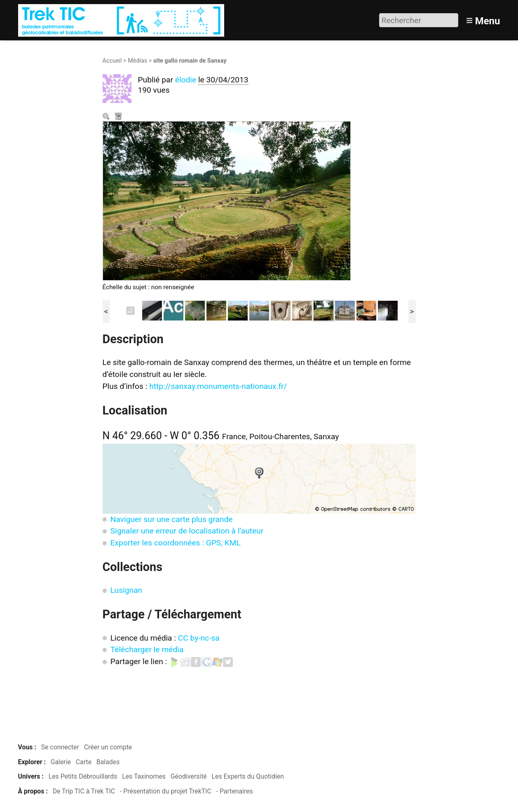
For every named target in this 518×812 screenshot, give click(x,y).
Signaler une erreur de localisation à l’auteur (187, 531)
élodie (186, 80)
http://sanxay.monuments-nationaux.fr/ (218, 386)
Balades (108, 762)
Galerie (61, 762)
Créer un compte (108, 747)
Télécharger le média (119, 117)
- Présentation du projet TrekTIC (166, 791)
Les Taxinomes (144, 776)
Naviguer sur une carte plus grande (172, 519)
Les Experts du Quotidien (248, 776)
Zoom (107, 117)
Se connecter (60, 747)
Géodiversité (189, 776)
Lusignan (126, 590)
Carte (84, 762)
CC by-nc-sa (199, 638)
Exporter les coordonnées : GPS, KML (176, 543)
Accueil (112, 61)
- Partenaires (235, 791)
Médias (137, 61)
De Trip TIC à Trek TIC (84, 791)
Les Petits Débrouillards (83, 776)
